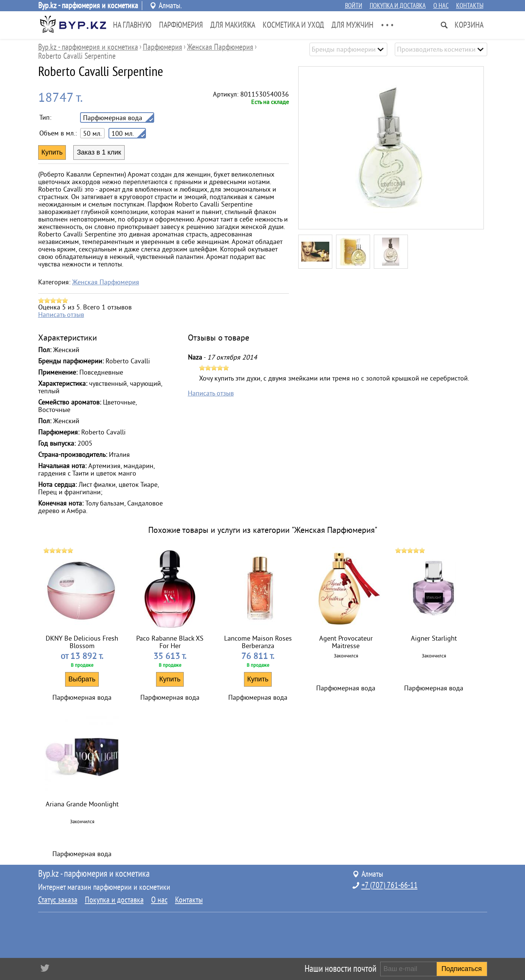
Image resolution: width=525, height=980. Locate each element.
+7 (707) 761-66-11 (390, 885)
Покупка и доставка (398, 6)
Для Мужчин (352, 25)
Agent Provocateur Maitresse (346, 642)
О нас (441, 6)
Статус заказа (58, 900)
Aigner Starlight (434, 638)
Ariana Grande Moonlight (82, 804)
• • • (387, 25)
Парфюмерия (181, 25)
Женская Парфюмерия (106, 282)
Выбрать (82, 679)
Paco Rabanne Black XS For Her (170, 642)
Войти (354, 6)
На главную (132, 25)
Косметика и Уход (293, 25)
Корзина (469, 25)
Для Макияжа (233, 25)
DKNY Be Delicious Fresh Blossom (82, 642)
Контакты (470, 6)
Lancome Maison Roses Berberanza (258, 642)
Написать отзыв (61, 315)
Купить (170, 679)
